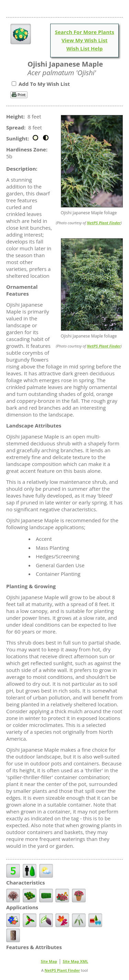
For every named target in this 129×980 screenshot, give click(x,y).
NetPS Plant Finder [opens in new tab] (62, 970)
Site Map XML (75, 961)
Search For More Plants (84, 32)
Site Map (49, 961)
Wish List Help (85, 48)
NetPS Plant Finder (104, 223)
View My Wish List (85, 40)
